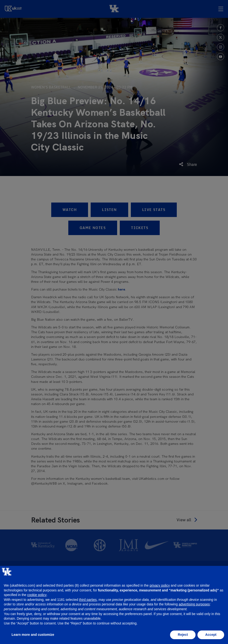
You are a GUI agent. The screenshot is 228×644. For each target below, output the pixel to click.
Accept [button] (211, 635)
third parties (88, 600)
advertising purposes (194, 604)
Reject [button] (183, 635)
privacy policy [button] (160, 585)
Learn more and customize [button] (33, 635)
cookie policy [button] (37, 595)
